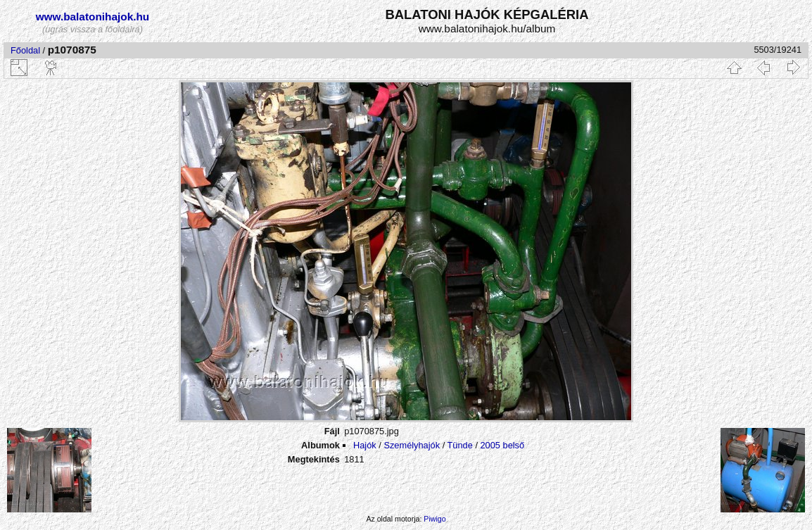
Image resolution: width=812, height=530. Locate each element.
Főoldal (25, 50)
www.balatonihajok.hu (93, 17)
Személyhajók (412, 445)
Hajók (366, 445)
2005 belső (503, 445)
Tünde (460, 445)
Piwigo (434, 519)
